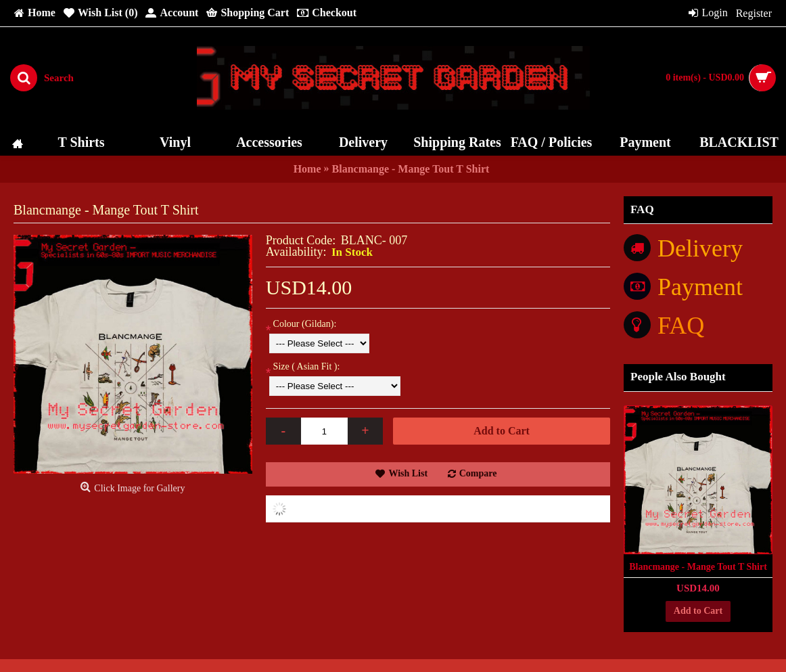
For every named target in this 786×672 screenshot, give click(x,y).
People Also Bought (678, 377)
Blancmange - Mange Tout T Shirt (698, 567)
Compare (478, 473)
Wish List (408, 473)
